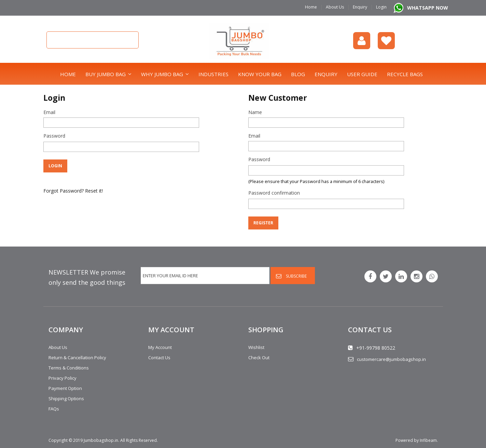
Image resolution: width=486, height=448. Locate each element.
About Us (335, 7)
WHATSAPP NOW (428, 8)
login (362, 41)
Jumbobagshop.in (101, 440)
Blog (298, 74)
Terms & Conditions (69, 368)
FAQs (54, 409)
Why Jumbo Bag (162, 74)
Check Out (259, 358)
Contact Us (159, 358)
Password (54, 136)
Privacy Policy (63, 378)
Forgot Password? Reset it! (73, 191)
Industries (213, 74)
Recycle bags (405, 74)
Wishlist (386, 41)
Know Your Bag (260, 74)
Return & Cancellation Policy (77, 358)
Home (311, 7)
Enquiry (360, 7)
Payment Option (65, 388)
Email (49, 112)
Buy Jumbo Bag (106, 74)
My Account (160, 347)
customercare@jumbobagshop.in (391, 359)
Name (255, 112)
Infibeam (428, 440)
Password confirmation (274, 193)
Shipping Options (66, 398)
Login (381, 7)
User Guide (362, 74)
